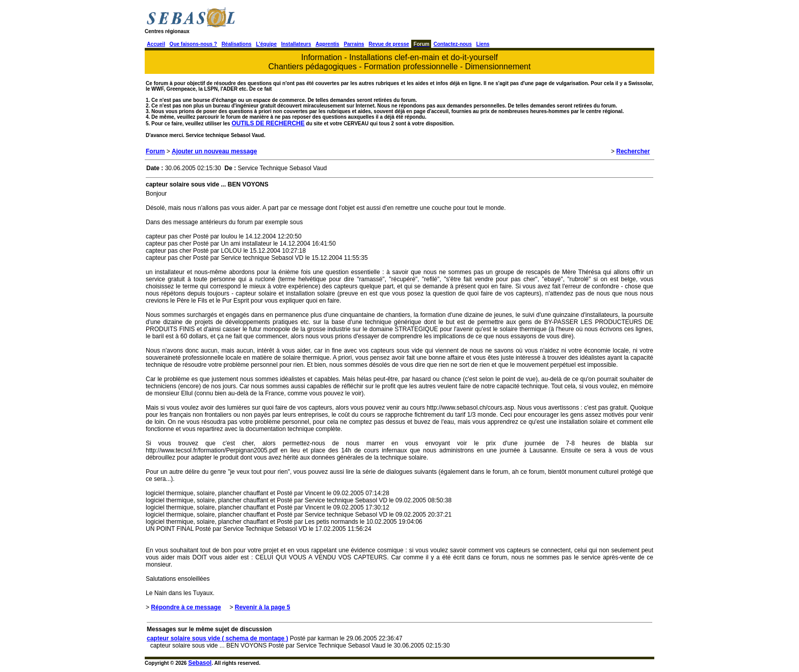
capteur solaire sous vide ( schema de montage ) (217, 638)
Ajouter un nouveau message (214, 151)
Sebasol (200, 663)
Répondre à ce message (186, 607)
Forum (155, 151)
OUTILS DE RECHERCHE (268, 123)
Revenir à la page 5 (263, 607)
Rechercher (633, 151)
